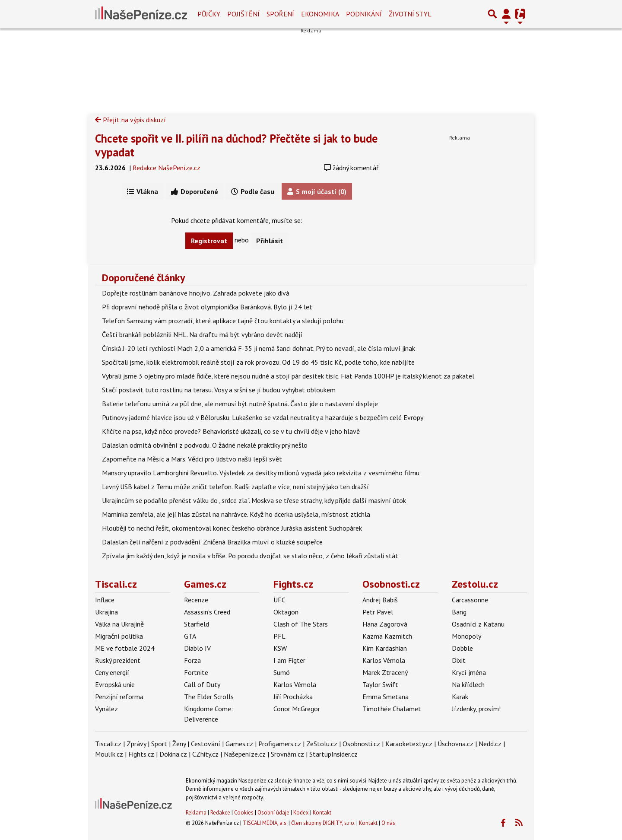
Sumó (282, 672)
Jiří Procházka (293, 697)
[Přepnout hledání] (492, 14)
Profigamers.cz (280, 744)
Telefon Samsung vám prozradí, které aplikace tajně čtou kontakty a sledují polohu (223, 321)
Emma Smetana (386, 697)
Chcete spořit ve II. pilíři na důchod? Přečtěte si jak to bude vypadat (236, 145)
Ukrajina (106, 612)
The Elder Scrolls (209, 697)
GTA (190, 636)
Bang (459, 612)
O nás (388, 823)
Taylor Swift (380, 684)
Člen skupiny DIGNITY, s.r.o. (323, 823)
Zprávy (136, 744)
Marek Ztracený (385, 672)
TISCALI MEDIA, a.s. (265, 823)
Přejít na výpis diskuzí (130, 120)
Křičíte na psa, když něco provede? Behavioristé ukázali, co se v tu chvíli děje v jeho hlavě (231, 431)
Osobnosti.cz (391, 584)
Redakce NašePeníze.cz (167, 168)
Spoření (280, 14)
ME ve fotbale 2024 (125, 648)
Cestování (206, 744)
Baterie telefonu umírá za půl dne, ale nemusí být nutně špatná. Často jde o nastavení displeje (240, 404)
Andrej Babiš (380, 600)
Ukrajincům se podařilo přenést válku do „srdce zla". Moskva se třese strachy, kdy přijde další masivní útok (254, 500)
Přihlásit (270, 241)
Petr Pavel (378, 612)
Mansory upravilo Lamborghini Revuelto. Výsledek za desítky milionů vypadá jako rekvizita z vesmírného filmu (261, 473)
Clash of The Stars (301, 624)
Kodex (302, 813)
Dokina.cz (173, 754)
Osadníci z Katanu (478, 624)
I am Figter (289, 660)
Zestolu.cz (475, 584)
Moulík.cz (109, 754)
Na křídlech (468, 684)
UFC (279, 600)
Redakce (220, 813)
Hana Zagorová (385, 624)
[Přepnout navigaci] (506, 14)
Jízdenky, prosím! (476, 709)
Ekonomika (320, 14)
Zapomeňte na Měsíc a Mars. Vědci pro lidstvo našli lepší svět (192, 459)
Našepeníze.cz (245, 754)
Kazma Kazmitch (387, 636)
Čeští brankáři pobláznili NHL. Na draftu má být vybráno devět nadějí (202, 334)
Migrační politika (119, 636)
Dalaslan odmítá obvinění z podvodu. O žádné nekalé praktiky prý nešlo (205, 445)
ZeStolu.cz (322, 744)
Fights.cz (293, 584)
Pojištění (243, 14)
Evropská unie (115, 684)
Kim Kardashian (385, 648)
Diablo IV (197, 648)
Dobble (462, 648)
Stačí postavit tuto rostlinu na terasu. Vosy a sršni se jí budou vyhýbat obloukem (219, 390)
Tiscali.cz (116, 584)
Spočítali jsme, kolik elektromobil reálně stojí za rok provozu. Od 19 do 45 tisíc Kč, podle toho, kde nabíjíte (258, 362)
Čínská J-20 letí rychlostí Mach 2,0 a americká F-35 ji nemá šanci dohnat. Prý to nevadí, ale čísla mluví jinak (259, 348)
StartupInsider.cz (333, 754)
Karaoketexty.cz (409, 744)
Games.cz (205, 584)
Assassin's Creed (207, 612)
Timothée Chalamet (392, 709)
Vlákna (143, 191)
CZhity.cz (205, 754)
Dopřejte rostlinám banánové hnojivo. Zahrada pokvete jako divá (196, 293)
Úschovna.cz (455, 744)
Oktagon (286, 612)
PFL (279, 636)
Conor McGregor (297, 709)
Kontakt (322, 813)
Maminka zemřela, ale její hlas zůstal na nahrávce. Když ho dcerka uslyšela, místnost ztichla (236, 514)
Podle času (253, 191)
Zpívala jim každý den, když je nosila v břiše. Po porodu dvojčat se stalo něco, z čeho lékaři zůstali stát (250, 556)
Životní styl (410, 14)
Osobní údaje (273, 813)
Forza (192, 660)
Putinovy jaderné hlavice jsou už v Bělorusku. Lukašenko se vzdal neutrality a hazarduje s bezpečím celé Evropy (263, 417)
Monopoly (466, 636)
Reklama (196, 813)
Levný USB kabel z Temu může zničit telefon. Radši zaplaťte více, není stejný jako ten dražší (235, 487)
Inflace (105, 600)
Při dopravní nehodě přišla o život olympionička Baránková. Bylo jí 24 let (207, 307)
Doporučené (195, 191)
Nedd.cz (490, 744)
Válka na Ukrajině (119, 624)
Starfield (197, 624)
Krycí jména (469, 672)
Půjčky (209, 14)
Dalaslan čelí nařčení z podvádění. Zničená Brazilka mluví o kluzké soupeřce (212, 542)
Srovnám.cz (287, 754)
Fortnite (196, 672)
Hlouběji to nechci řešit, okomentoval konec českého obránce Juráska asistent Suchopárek (232, 528)
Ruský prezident (118, 660)
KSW (280, 648)
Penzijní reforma (119, 697)
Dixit (459, 660)
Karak (460, 697)
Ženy (179, 744)
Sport (159, 744)
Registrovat (209, 241)
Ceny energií (112, 672)
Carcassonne (470, 600)
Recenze (196, 600)
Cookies (244, 813)
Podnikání (364, 14)
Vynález (106, 709)
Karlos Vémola (295, 684)
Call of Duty (202, 684)
